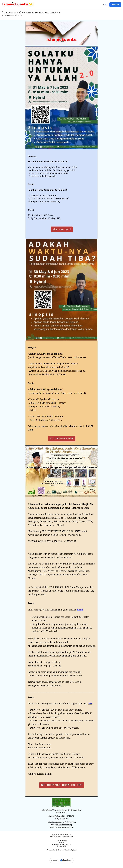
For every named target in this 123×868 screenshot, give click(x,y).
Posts (105, 5)
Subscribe (115, 5)
